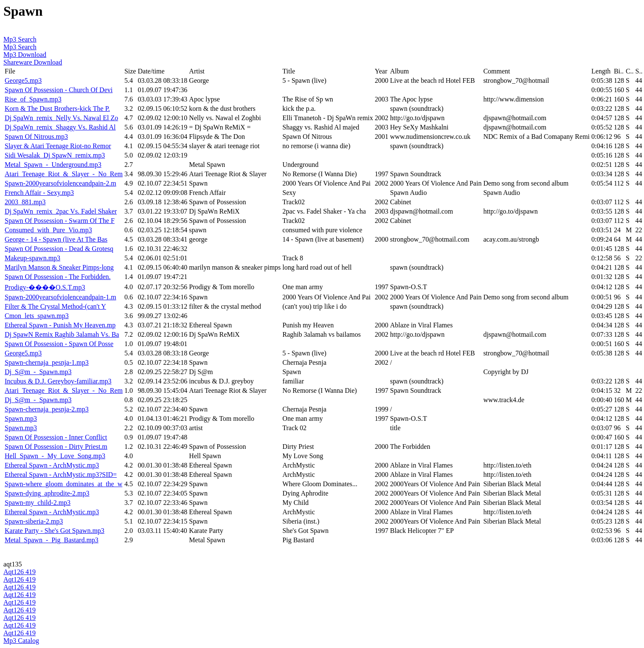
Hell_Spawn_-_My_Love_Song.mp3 (55, 456)
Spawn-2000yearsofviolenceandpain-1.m (60, 297)
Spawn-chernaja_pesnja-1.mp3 (47, 362)
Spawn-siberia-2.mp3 (34, 521)
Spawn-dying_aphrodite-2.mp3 (47, 493)
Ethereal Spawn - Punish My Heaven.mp (60, 325)
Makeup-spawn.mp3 (32, 258)
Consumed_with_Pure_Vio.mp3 (48, 230)
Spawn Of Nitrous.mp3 (36, 137)
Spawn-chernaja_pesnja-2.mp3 (47, 409)
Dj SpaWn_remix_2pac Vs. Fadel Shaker (61, 211)
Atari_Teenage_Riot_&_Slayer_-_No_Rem (64, 174)
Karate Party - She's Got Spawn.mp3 (55, 531)
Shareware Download (33, 62)
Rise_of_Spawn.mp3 (33, 99)
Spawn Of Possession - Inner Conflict (56, 437)
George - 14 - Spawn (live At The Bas (56, 239)
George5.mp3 (23, 80)
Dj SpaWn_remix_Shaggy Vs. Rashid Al (60, 127)
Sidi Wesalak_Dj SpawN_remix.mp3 (55, 155)
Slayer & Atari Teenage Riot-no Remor (58, 146)
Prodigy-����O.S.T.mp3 (45, 287)
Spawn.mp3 (21, 418)
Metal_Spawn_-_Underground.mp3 (53, 165)
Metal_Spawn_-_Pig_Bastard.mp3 (52, 540)
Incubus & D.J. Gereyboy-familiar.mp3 (58, 381)
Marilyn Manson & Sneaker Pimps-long (59, 267)
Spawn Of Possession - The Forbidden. (58, 277)
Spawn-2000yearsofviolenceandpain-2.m (60, 183)
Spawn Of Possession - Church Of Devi (59, 90)
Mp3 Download (25, 55)
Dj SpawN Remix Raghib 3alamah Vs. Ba (62, 334)
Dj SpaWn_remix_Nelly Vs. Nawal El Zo (61, 118)
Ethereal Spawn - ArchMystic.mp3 (52, 465)
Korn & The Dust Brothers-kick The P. (57, 108)
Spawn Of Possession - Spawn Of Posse (59, 344)
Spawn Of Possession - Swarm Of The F (60, 221)
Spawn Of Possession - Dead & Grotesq (59, 249)
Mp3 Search (20, 39)
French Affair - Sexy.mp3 (39, 193)
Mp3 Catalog (21, 641)
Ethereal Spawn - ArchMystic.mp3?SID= (61, 475)
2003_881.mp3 (25, 202)
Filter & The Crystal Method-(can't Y (55, 306)
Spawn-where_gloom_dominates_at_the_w (63, 484)
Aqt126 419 (20, 572)
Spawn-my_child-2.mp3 (38, 503)
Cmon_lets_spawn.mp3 (37, 316)
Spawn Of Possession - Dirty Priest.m (56, 447)
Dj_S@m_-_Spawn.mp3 (38, 372)
